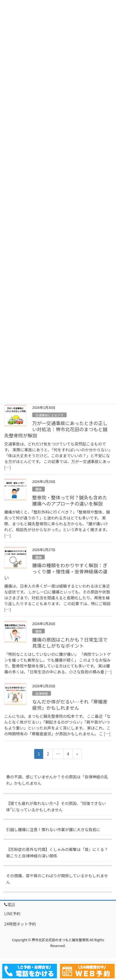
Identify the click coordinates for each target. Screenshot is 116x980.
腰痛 (38, 489)
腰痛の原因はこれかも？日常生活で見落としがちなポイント (70, 643)
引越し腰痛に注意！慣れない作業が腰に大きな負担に (53, 829)
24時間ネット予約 (20, 924)
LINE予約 (12, 914)
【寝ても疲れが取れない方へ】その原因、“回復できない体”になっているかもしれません (56, 806)
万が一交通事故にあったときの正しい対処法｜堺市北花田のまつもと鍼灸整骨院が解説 (56, 429)
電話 (11, 905)
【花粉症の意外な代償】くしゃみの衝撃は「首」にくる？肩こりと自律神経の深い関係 (57, 853)
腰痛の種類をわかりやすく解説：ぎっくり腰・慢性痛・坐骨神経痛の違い (56, 571)
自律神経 (42, 693)
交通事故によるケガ (49, 415)
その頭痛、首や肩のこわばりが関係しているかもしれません (57, 879)
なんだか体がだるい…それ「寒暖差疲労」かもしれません (70, 705)
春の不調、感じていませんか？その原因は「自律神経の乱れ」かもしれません (57, 780)
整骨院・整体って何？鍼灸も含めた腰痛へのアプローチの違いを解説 (70, 500)
